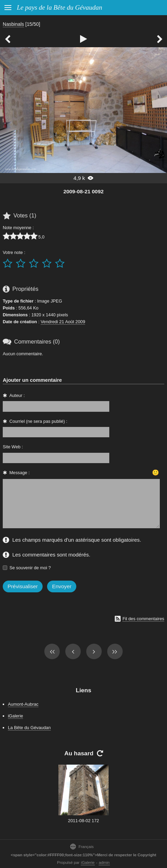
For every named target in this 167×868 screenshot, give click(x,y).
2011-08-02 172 (83, 821)
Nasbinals (13, 24)
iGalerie (15, 716)
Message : (19, 473)
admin (104, 862)
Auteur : (17, 395)
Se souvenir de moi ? (30, 568)
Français (82, 846)
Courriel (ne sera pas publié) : (38, 421)
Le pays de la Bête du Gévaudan (59, 7)
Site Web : (13, 447)
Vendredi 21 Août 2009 (63, 322)
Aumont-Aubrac (23, 704)
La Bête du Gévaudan (29, 728)
